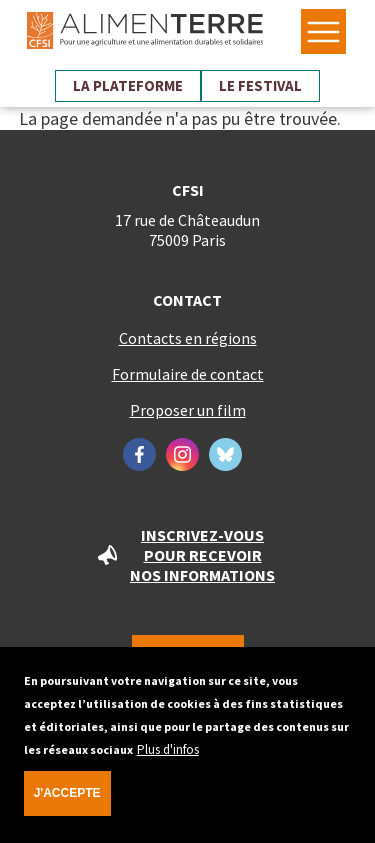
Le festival (260, 85)
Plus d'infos (168, 757)
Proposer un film (188, 410)
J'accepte (67, 801)
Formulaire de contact (188, 374)
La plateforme (128, 85)
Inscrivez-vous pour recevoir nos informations (202, 555)
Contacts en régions (188, 338)
